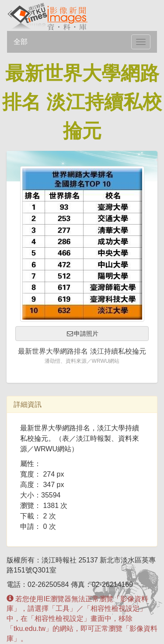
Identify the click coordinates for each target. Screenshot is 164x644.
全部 (21, 42)
